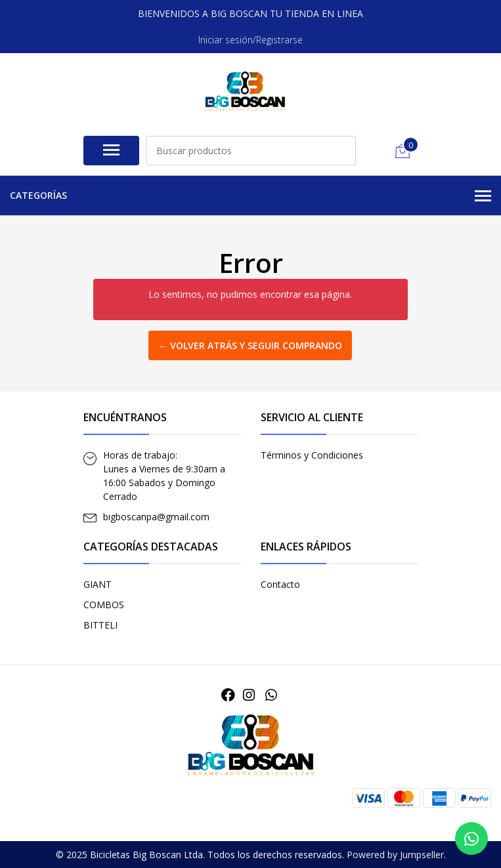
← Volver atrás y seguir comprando (250, 345)
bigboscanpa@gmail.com (156, 517)
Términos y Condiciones (312, 455)
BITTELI (100, 625)
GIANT (98, 584)
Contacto (280, 584)
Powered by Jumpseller (395, 855)
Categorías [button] (250, 196)
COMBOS (104, 605)
